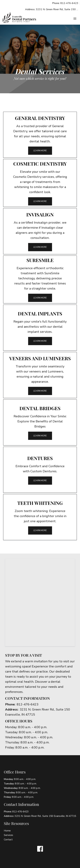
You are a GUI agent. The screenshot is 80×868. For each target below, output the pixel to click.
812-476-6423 (27, 704)
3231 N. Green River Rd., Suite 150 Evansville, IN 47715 (45, 816)
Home (7, 831)
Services (8, 835)
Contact (8, 840)
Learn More (40, 151)
